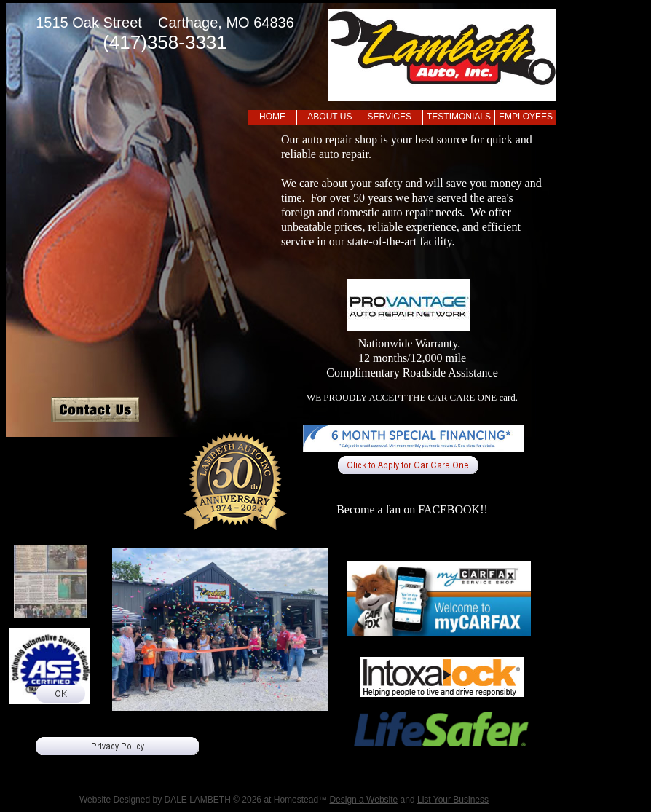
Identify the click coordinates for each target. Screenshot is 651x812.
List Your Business (453, 800)
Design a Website (363, 800)
